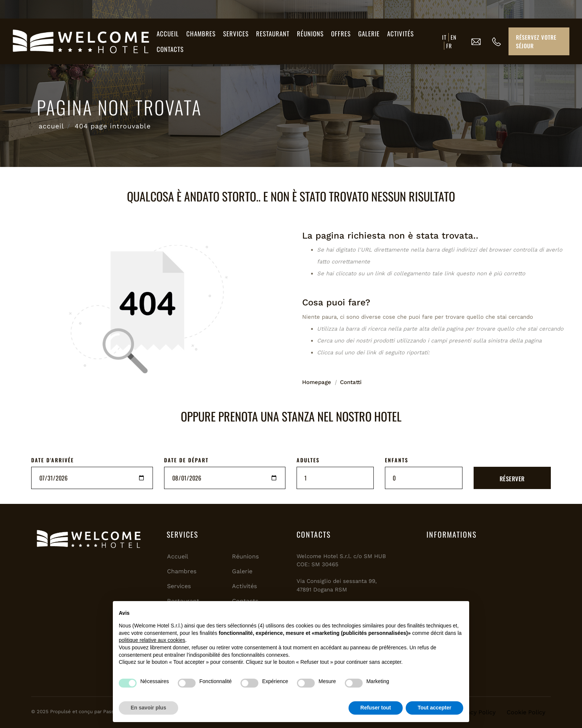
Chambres (201, 34)
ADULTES (308, 460)
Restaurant (273, 34)
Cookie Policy (526, 712)
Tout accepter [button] (434, 708)
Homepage (317, 382)
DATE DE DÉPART (186, 460)
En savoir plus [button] (148, 708)
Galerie (369, 34)
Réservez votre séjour (536, 41)
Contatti (351, 382)
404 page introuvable (113, 126)
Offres (341, 34)
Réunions (310, 34)
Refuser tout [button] (376, 708)
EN (454, 37)
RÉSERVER (512, 479)
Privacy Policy (476, 712)
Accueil (168, 34)
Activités (400, 34)
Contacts (170, 49)
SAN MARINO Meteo (486, 577)
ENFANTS (397, 460)
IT (444, 37)
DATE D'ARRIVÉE (53, 460)
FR (449, 46)
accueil (51, 126)
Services (236, 34)
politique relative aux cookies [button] (152, 640)
